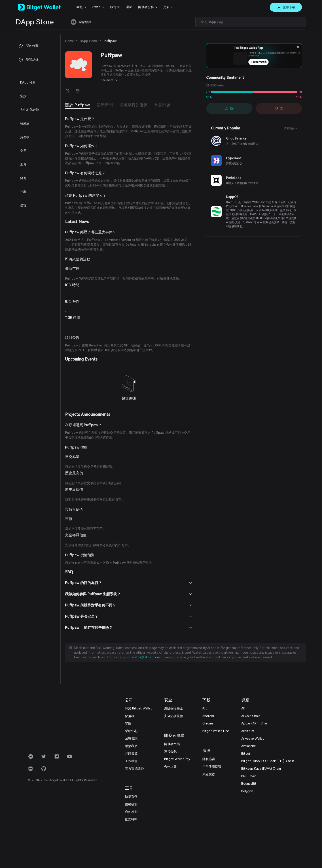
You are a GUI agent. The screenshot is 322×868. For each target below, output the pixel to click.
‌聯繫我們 (131, 746)
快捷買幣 (131, 797)
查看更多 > (291, 128)
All (243, 708)
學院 (128, 723)
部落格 (130, 716)
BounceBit (249, 784)
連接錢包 (170, 752)
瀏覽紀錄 (28, 60)
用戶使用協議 (212, 767)
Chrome (208, 723)
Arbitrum (248, 731)
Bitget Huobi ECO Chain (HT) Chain (268, 761)
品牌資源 (131, 754)
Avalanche (249, 746)
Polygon (247, 791)
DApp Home (89, 41)
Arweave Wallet (253, 739)
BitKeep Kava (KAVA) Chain (261, 769)
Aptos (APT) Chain (255, 723)
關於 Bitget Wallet (139, 708)
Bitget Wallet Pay (177, 759)
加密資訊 (131, 739)
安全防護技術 (174, 716)
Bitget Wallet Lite (216, 731)
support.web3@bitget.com (140, 657)
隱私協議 (209, 759)
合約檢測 (131, 812)
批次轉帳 (131, 819)
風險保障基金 (174, 708)
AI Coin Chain (251, 716)
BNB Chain (249, 776)
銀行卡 (115, 7)
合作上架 (170, 767)
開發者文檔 (172, 744)
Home (69, 41)
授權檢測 (131, 804)
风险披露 (209, 774)
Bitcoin (246, 754)
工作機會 (131, 761)
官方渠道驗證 (134, 769)
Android (208, 716)
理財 (129, 7)
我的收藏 (28, 46)
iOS (205, 708)
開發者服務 (146, 7)
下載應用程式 (262, 62)
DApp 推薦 (28, 82)
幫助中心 (131, 731)
